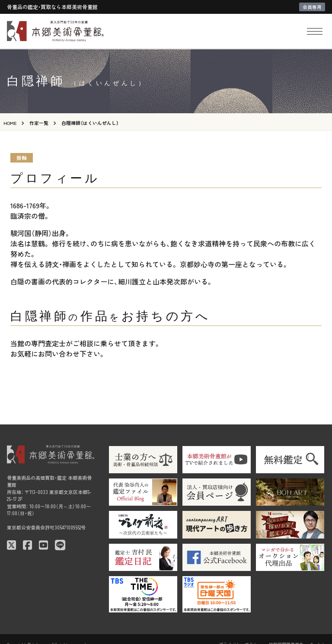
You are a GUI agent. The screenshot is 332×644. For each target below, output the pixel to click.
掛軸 (22, 158)
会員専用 (312, 7)
